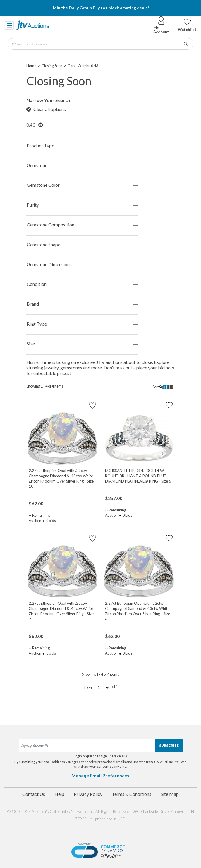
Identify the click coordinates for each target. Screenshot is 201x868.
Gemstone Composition (82, 225)
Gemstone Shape (82, 245)
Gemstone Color (82, 185)
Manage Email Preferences (100, 776)
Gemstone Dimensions (82, 265)
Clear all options (46, 109)
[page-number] (103, 687)
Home (31, 66)
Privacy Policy (88, 794)
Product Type (82, 146)
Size (82, 344)
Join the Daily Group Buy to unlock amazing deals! (101, 8)
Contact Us (34, 794)
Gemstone (82, 166)
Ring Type (82, 324)
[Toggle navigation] (9, 25)
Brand (82, 304)
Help (59, 794)
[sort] (158, 387)
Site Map (170, 794)
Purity (82, 205)
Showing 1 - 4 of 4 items (45, 386)
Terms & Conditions (132, 794)
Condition (82, 284)
